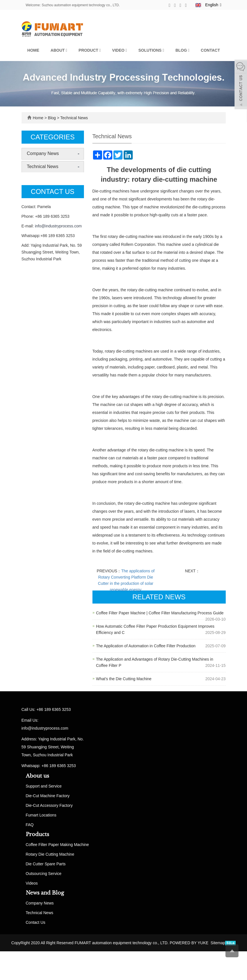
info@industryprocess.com (58, 226)
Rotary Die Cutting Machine (50, 854)
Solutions (151, 50)
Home (33, 50)
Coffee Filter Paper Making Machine (57, 845)
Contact (210, 50)
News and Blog (45, 893)
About (59, 50)
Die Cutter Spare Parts (46, 864)
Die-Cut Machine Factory (48, 796)
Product (90, 50)
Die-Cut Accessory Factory (49, 805)
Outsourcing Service (44, 874)
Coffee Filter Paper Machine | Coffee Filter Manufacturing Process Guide (160, 613)
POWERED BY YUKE (189, 943)
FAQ (30, 825)
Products (37, 834)
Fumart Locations (41, 815)
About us (37, 776)
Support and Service (44, 786)
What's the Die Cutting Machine (124, 679)
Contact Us (36, 922)
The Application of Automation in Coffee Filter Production (146, 646)
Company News (43, 153)
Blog (182, 50)
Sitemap (218, 943)
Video (120, 50)
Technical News (74, 118)
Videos (32, 883)
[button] (66, 50)
